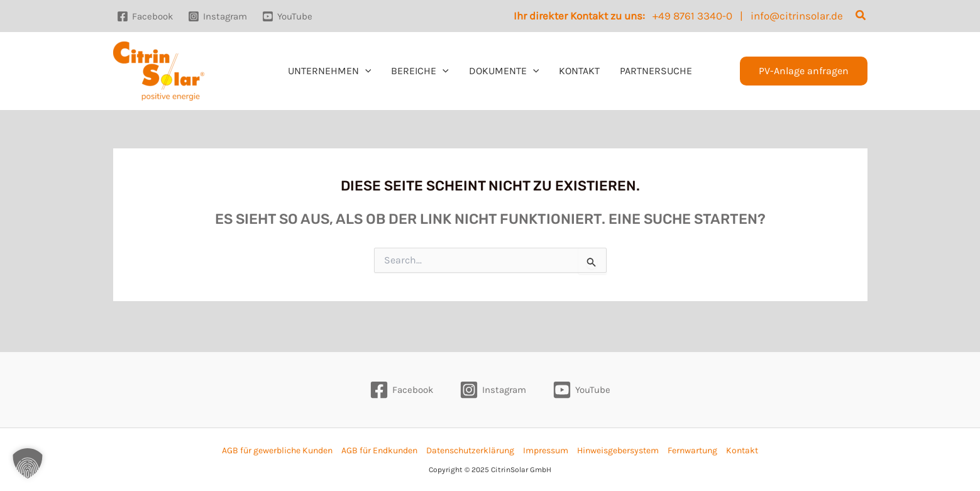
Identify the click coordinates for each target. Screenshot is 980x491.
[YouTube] (287, 16)
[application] (365, 71)
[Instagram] (217, 16)
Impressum (546, 450)
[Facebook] (145, 16)
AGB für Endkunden (379, 450)
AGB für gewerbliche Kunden (277, 450)
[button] (861, 16)
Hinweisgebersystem (618, 450)
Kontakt (742, 450)
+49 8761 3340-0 (692, 16)
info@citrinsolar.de (797, 16)
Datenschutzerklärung (470, 450)
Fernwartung (692, 450)
